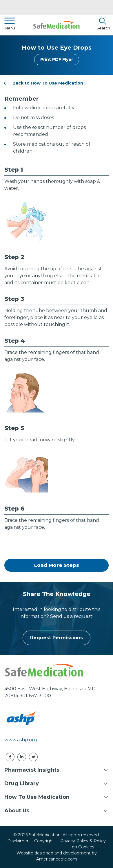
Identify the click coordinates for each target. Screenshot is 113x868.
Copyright (44, 841)
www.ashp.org (21, 740)
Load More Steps (57, 565)
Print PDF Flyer (57, 59)
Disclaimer (18, 841)
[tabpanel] (57, 205)
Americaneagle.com (57, 859)
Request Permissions (57, 638)
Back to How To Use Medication (48, 83)
